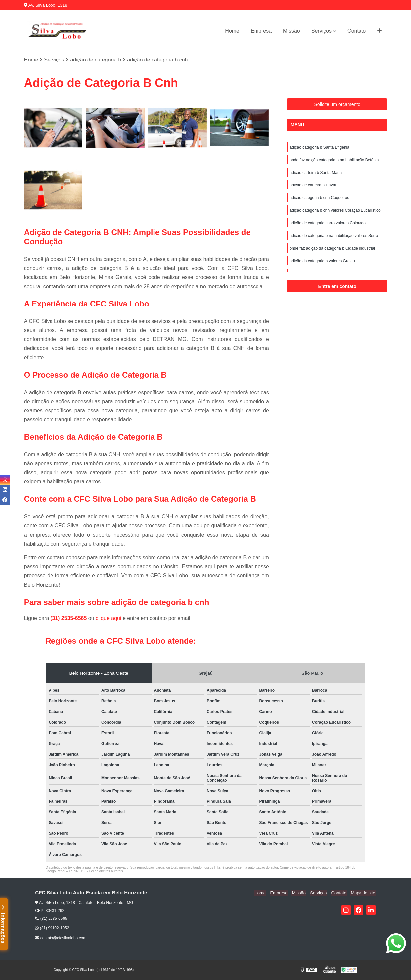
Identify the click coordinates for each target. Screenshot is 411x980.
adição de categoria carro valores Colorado (327, 223)
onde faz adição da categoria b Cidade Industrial (332, 249)
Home (232, 31)
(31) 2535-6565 (69, 618)
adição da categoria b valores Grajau (322, 261)
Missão (292, 31)
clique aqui (108, 618)
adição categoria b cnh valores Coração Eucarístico (335, 211)
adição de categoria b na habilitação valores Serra (334, 236)
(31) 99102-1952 (52, 928)
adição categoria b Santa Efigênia (319, 148)
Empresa (261, 31)
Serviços (321, 31)
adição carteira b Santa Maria (315, 173)
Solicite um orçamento (337, 105)
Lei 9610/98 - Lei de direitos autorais (96, 871)
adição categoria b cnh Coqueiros (319, 198)
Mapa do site (363, 893)
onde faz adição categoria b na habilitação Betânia (334, 160)
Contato (357, 31)
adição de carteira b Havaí (313, 185)
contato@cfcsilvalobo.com (61, 938)
